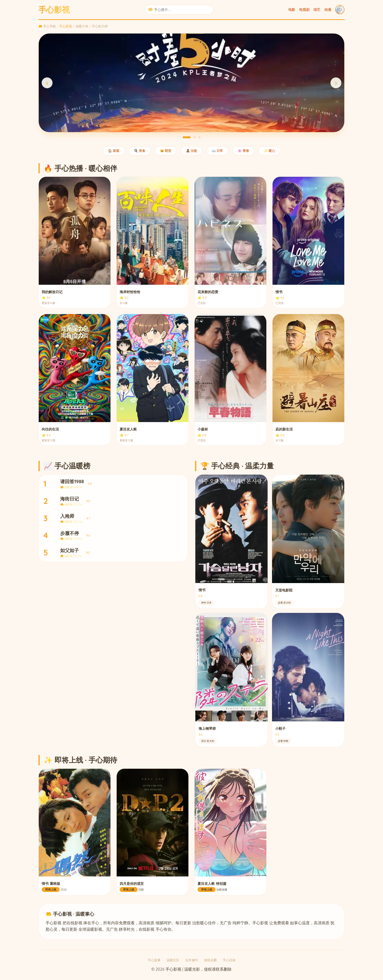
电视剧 (304, 10)
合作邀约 (192, 960)
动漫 (328, 10)
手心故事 (154, 960)
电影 (292, 10)
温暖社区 (173, 960)
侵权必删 (210, 960)
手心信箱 (229, 960)
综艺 (317, 10)
